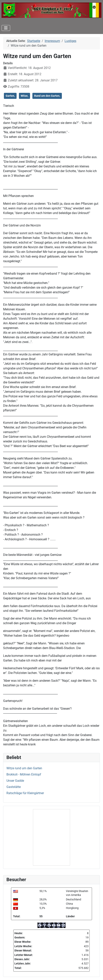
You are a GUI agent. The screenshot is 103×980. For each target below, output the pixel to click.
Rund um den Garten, (47, 96)
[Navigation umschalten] (6, 28)
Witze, (24, 96)
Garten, (10, 96)
